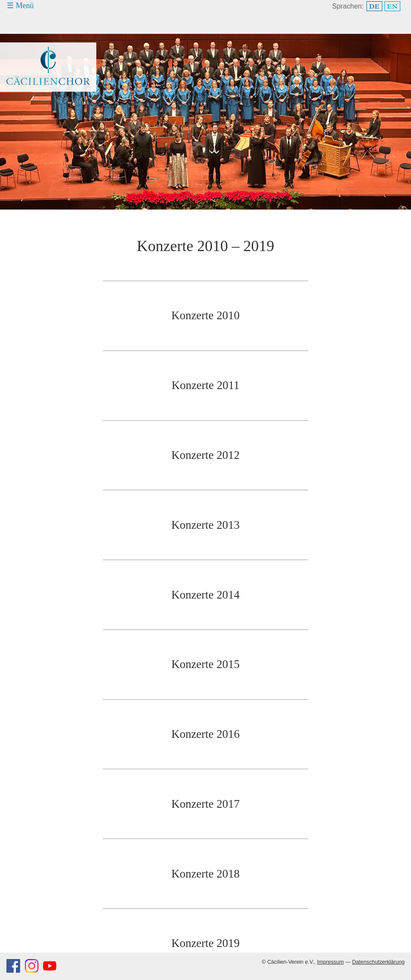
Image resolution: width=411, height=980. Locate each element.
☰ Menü (20, 6)
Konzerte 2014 (205, 595)
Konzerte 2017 (205, 804)
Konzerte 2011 (206, 385)
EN (392, 6)
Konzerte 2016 (205, 734)
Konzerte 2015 (205, 664)
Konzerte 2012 (205, 455)
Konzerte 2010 (205, 315)
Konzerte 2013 (205, 525)
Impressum (331, 962)
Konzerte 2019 (205, 943)
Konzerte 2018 (205, 874)
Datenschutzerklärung (378, 962)
